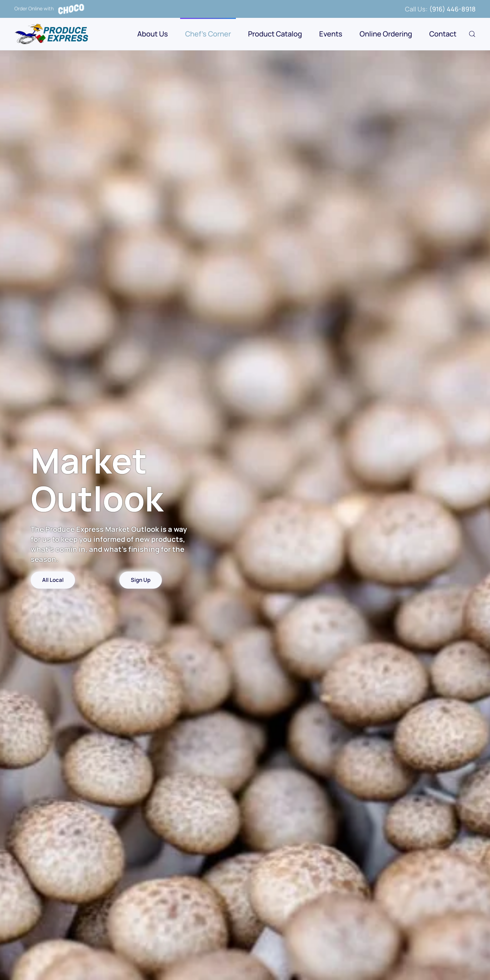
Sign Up (141, 580)
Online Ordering (386, 34)
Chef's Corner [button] (208, 34)
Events (331, 34)
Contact (443, 34)
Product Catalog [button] (275, 34)
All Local (53, 580)
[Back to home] (52, 34)
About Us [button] (153, 34)
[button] (472, 34)
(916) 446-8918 (452, 9)
